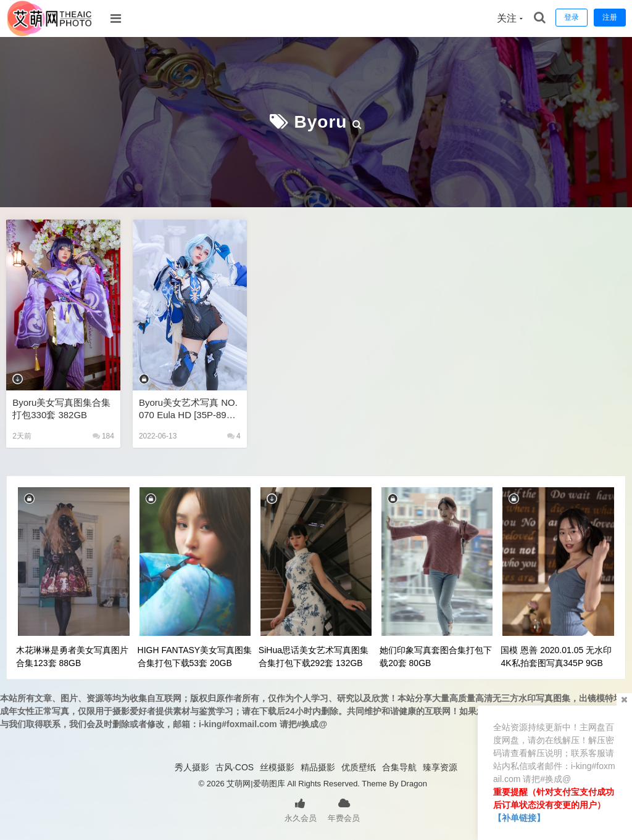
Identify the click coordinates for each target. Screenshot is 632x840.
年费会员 (344, 809)
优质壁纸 (359, 767)
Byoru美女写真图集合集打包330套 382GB (61, 409)
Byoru (321, 122)
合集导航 (399, 767)
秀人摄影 (192, 767)
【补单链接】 (519, 818)
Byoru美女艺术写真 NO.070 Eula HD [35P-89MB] (188, 409)
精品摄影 (318, 767)
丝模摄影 (277, 767)
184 (103, 436)
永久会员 (301, 809)
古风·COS (235, 767)
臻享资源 (440, 767)
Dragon (414, 784)
